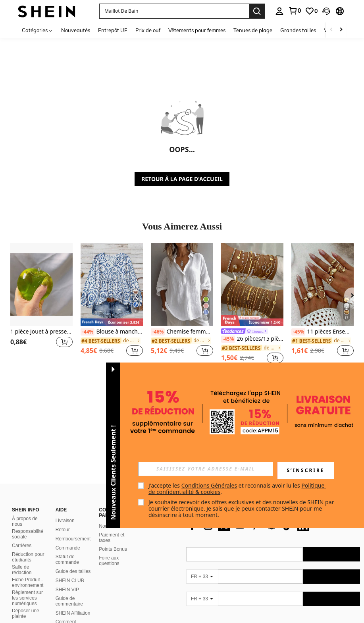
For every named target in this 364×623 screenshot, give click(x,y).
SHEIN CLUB (70, 513)
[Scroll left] (331, 30)
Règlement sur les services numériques (27, 530)
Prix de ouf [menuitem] (148, 30)
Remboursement (73, 471)
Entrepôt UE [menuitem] (113, 30)
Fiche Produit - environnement (28, 515)
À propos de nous (25, 453)
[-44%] (88, 332)
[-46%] (158, 332)
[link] (295, 11)
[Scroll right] (341, 30)
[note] (112, 322)
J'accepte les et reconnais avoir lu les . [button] (237, 489)
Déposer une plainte (26, 546)
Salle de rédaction (22, 502)
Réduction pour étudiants (28, 490)
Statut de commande (67, 492)
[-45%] (228, 339)
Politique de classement (68, 575)
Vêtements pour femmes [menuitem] (197, 30)
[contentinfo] (273, 595)
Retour (63, 462)
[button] (174, 11)
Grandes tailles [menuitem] (298, 30)
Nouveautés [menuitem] (76, 30)
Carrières (22, 478)
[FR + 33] (202, 531)
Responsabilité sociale (28, 466)
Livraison (65, 453)
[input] (206, 469)
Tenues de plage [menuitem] (253, 30)
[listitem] (41, 304)
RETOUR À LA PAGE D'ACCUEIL (182, 179)
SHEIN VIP (67, 522)
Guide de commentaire (69, 533)
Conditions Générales (209, 485)
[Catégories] (38, 30)
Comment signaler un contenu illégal (71, 559)
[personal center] (279, 11)
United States (83, 617)
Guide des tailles (73, 503)
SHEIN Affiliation (73, 545)
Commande (68, 480)
